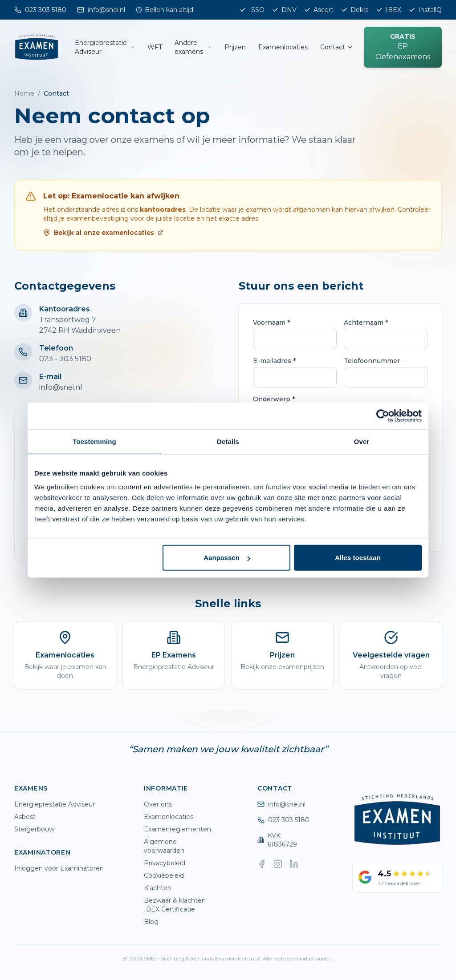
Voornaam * (271, 323)
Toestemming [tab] (94, 441)
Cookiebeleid (164, 875)
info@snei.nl (61, 387)
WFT (155, 47)
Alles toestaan (358, 558)
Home (24, 93)
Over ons (158, 804)
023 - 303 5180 (65, 359)
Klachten (158, 888)
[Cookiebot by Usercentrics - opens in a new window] (383, 415)
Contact (337, 47)
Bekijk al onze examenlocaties (103, 233)
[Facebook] (262, 864)
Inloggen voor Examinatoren (59, 868)
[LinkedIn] (294, 864)
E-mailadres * (274, 361)
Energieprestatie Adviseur (105, 47)
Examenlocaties (283, 47)
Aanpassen (227, 558)
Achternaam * (366, 323)
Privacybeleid (165, 863)
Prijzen (235, 47)
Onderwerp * (274, 399)
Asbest (25, 817)
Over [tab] (362, 441)
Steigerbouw (34, 829)
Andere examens (193, 47)
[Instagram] (278, 864)
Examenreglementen (177, 829)
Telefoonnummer (372, 361)
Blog (151, 922)
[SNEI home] (37, 47)
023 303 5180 (283, 820)
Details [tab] (228, 441)
